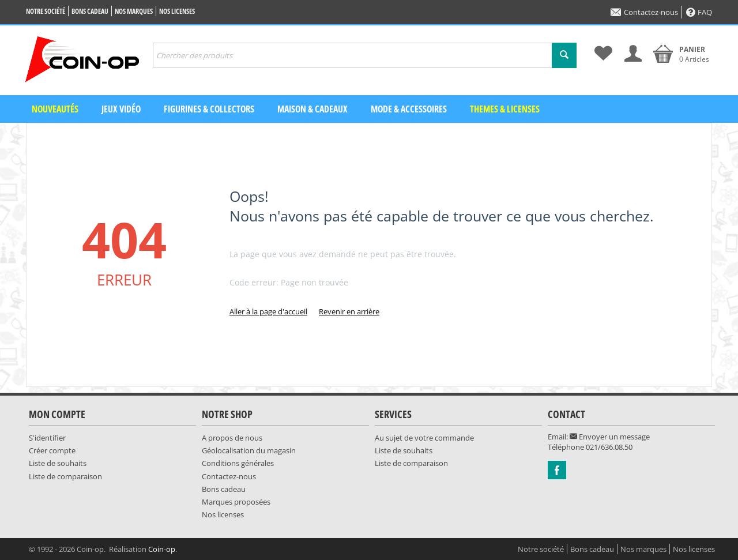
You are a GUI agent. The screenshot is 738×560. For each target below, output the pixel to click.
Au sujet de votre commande (424, 438)
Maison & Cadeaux (312, 109)
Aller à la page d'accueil (268, 311)
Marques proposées (236, 502)
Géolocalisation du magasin (249, 450)
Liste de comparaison (65, 476)
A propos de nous (232, 438)
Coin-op (162, 549)
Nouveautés (55, 109)
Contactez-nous (644, 12)
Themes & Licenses (505, 109)
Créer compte (52, 450)
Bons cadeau (90, 11)
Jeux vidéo (121, 109)
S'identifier (47, 438)
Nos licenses (177, 11)
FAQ (699, 12)
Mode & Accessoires (409, 109)
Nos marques (134, 11)
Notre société (46, 11)
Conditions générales (238, 463)
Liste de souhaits (58, 463)
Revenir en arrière (349, 311)
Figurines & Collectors (209, 109)
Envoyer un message (610, 437)
